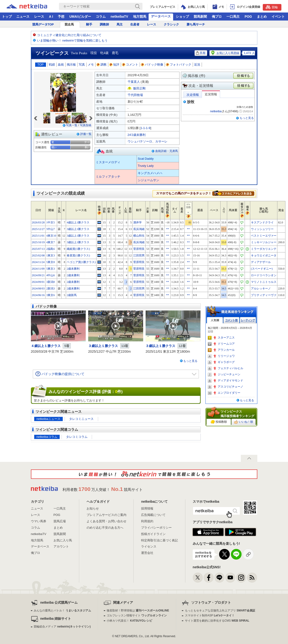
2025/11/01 (38, 236)
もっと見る (247, 118)
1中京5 (50, 222)
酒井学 (138, 222)
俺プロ (217, 17)
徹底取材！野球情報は (138, 611)
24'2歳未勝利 (137, 135)
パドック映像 (152, 65)
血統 (61, 65)
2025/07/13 (38, 249)
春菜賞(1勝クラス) (78, 255)
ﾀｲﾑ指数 (189, 209)
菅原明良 (139, 249)
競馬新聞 (200, 17)
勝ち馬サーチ (196, 24)
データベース (161, 16)
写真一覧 (72, 125)
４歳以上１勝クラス (46, 346)
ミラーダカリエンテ (264, 249)
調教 (102, 65)
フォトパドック (179, 65)
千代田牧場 (135, 95)
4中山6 (50, 275)
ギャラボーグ (226, 362)
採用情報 (147, 508)
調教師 (104, 24)
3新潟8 (50, 282)
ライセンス (149, 546)
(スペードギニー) (262, 269)
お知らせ (93, 508)
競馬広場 (60, 521)
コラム (101, 17)
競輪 (272, 7)
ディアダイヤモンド (230, 381)
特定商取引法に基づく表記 (159, 540)
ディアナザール (261, 262)
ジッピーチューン (229, 374)
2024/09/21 (38, 275)
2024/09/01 (38, 282)
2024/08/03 (38, 289)
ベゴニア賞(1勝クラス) (81, 262)
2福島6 (50, 249)
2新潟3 (50, 289)
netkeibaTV (119, 17)
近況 (197, 65)
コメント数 (231, 320)
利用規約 (147, 521)
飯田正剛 (139, 88)
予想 (61, 17)
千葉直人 (134, 82)
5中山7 (50, 229)
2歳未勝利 (73, 269)
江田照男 (139, 255)
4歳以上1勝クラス (78, 222)
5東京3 (50, 269)
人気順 (215, 320)
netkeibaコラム (47, 437)
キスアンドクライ (262, 222)
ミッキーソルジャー (264, 242)
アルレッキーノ (261, 289)
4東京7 (50, 242)
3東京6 (50, 295)
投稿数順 (219, 422)
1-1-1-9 (145, 128)
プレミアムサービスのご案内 (106, 515)
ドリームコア (226, 344)
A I (51, 17)
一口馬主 (233, 17)
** (167, 229)
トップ (7, 17)
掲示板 (71, 65)
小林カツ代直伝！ (129, 621)
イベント (278, 17)
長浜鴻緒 (139, 229)
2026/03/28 (38, 222)
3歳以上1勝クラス (78, 229)
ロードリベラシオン (264, 275)
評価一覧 (86, 134)
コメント (130, 65)
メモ (91, 65)
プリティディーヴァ (264, 295)
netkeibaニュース (48, 419)
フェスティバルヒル (230, 368)
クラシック (171, 24)
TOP (41, 65)
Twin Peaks (79, 53)
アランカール (226, 350)
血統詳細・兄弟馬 (167, 151)
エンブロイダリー (229, 393)
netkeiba (216, 111)
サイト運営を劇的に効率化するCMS (217, 621)
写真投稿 (86, 125)
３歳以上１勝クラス (103, 346)
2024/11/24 (38, 262)
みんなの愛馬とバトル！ (62, 611)
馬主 (120, 24)
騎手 (89, 24)
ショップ (182, 17)
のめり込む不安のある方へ (105, 528)
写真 (82, 65)
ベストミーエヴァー (264, 236)
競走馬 (69, 24)
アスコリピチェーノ (230, 387)
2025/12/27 (38, 229)
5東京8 (50, 262)
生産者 (135, 24)
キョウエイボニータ (264, 255)
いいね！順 (244, 422)
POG (248, 17)
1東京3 (50, 255)
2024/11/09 (38, 269)
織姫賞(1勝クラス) (78, 249)
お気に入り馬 (63, 540)
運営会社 (147, 553)
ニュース (23, 17)
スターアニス (226, 338)
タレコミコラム (77, 437)
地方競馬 (140, 17)
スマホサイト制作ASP (210, 615)
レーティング (248, 320)
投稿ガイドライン (153, 534)
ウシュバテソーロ (140, 141)
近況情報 (211, 94)
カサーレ (161, 141)
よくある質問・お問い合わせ (106, 521)
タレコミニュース (81, 419)
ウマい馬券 (39, 521)
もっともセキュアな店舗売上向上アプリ (220, 611)
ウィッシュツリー (262, 229)
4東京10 (51, 236)
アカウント (61, 546)
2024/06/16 (38, 295)
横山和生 (139, 236)
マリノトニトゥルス (264, 282)
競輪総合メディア (62, 627)
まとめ (262, 17)
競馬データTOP (43, 24)
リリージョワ (226, 356)
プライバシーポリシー (156, 528)
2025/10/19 (38, 242)
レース (39, 17)
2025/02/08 (38, 255)
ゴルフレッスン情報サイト (137, 615)
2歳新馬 (72, 295)
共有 (201, 53)
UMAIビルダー (80, 17)
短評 (114, 65)
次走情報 (193, 95)
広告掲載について (153, 515)
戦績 (52, 65)
